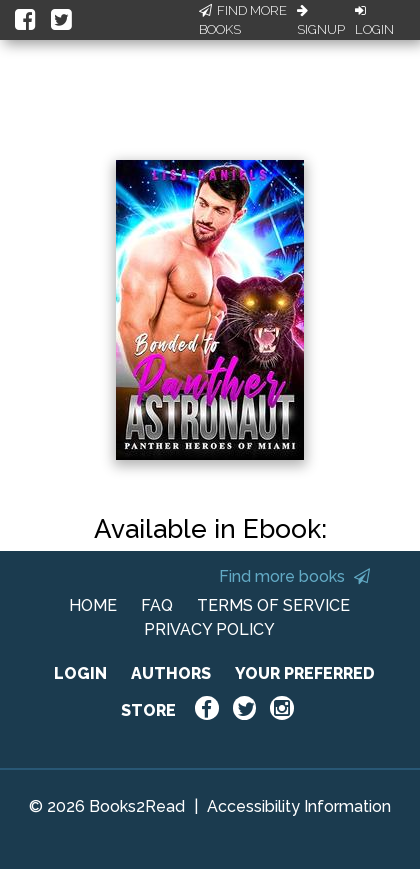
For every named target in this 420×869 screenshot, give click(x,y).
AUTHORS (171, 673)
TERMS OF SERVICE (273, 605)
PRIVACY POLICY (209, 629)
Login (374, 21)
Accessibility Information (299, 806)
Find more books (294, 576)
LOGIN (80, 673)
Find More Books (243, 20)
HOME (93, 605)
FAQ (157, 605)
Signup (321, 21)
